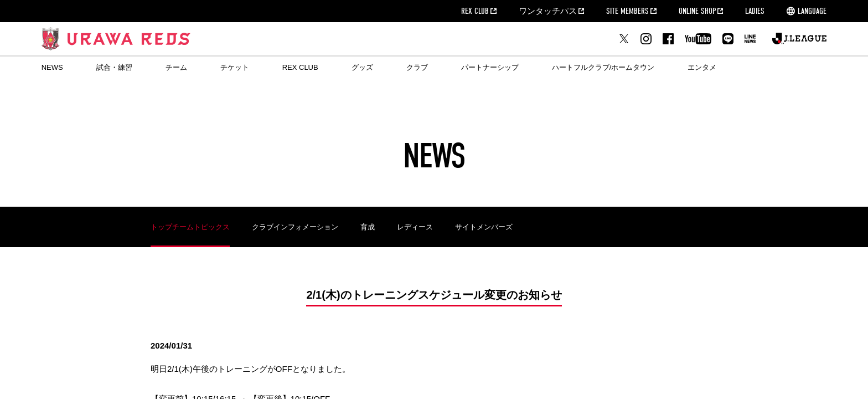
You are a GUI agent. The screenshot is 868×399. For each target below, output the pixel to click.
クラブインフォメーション (295, 227)
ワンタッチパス (548, 11)
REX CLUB (475, 11)
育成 (368, 227)
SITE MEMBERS (627, 11)
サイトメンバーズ (484, 227)
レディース (415, 227)
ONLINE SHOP (697, 11)
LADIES (755, 11)
